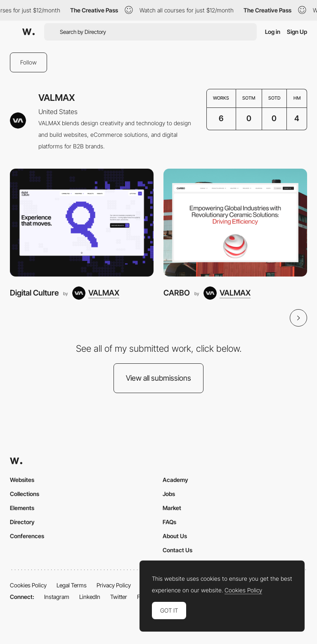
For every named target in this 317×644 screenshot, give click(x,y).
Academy (175, 480)
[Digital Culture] (82, 223)
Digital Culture (34, 293)
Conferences (27, 536)
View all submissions (158, 378)
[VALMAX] (96, 293)
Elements (22, 508)
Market (172, 508)
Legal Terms (72, 585)
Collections (25, 494)
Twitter (119, 597)
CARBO (177, 293)
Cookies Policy (28, 585)
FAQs (169, 522)
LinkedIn (90, 597)
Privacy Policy (114, 585)
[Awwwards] (28, 32)
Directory (22, 522)
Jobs (169, 494)
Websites (22, 480)
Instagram (57, 597)
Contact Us (177, 550)
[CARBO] (235, 223)
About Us (175, 536)
